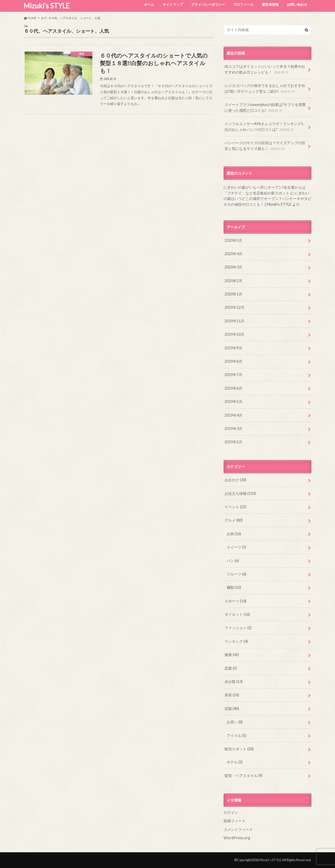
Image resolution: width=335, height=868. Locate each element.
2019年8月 (233, 361)
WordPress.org (237, 838)
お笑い (235, 722)
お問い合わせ (297, 4)
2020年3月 (233, 267)
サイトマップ (173, 4)
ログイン (231, 812)
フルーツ (236, 574)
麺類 (234, 587)
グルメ (234, 520)
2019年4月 (233, 415)
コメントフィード (238, 829)
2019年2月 (233, 442)
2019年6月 (233, 388)
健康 (232, 655)
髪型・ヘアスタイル (244, 775)
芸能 (232, 709)
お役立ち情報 (240, 493)
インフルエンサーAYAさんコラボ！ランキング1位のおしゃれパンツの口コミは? (264, 127)
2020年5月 (233, 240)
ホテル (235, 762)
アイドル (236, 735)
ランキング (236, 641)
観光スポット (239, 749)
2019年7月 (233, 375)
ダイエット (237, 614)
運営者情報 (270, 4)
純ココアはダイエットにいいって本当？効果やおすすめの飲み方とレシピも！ (265, 69)
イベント (235, 507)
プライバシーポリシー (208, 4)
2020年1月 (233, 294)
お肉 (234, 534)
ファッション (238, 628)
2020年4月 (233, 254)
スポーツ (235, 601)
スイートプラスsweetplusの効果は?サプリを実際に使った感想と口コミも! (265, 108)
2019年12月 (234, 307)
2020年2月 (233, 281)
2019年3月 (233, 429)
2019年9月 (233, 348)
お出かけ (235, 480)
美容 (232, 695)
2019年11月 (234, 321)
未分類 (234, 682)
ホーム (149, 4)
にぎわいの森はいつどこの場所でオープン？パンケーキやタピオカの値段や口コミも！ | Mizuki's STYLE (267, 199)
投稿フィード (234, 821)
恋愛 (231, 668)
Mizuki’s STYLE (47, 6)
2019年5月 (233, 402)
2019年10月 (234, 334)
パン (233, 561)
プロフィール (243, 4)
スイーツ (236, 547)
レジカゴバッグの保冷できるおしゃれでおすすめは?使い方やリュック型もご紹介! (265, 89)
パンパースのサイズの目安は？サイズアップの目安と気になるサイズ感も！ (265, 146)
